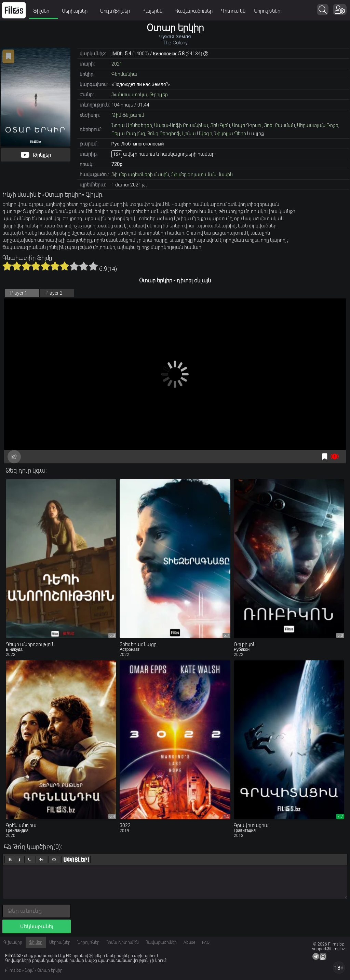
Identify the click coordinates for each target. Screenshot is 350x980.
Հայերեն (155, 11)
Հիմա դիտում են (123, 942)
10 (93, 266)
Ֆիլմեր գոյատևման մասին (202, 174)
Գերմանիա (124, 74)
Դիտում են (233, 11)
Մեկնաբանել (37, 926)
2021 (117, 64)
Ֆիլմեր (43, 11)
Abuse (189, 942)
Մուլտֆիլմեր (117, 11)
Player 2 (54, 293)
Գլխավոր (13, 942)
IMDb (117, 54)
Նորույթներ (267, 11)
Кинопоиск (165, 54)
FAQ (206, 942)
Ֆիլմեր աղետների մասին (140, 174)
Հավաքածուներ (194, 11)
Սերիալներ (77, 11)
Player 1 (19, 293)
